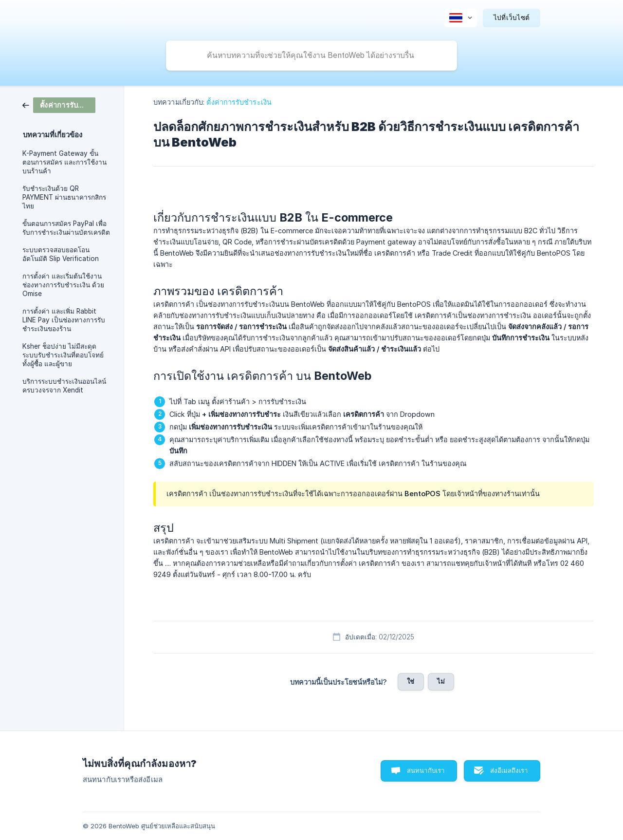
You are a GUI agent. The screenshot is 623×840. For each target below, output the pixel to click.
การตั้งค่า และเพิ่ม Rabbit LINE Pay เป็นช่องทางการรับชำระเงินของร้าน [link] (64, 320)
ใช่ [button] (411, 681)
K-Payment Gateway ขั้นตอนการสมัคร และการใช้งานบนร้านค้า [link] (64, 162)
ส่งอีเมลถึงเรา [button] (509, 770)
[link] (59, 104)
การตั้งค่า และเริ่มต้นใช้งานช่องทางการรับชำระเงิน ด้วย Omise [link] (63, 285)
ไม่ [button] (441, 681)
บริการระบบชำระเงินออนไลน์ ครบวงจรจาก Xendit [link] (64, 386)
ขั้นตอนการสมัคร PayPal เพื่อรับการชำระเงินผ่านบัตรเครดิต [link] (66, 228)
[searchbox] (311, 56)
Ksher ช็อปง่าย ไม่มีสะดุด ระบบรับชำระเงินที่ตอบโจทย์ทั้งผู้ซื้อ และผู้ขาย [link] (63, 355)
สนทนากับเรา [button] (426, 770)
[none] (461, 18)
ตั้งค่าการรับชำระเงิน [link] (239, 102)
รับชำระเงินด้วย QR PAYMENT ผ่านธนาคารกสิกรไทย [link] (64, 197)
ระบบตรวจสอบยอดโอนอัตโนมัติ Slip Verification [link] (61, 254)
